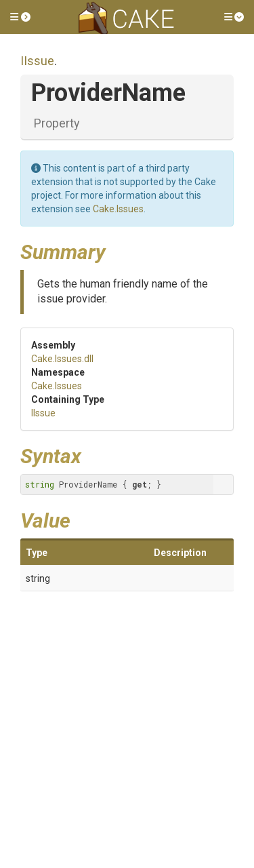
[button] (20, 17)
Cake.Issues (118, 209)
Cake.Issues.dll (62, 359)
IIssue (37, 61)
